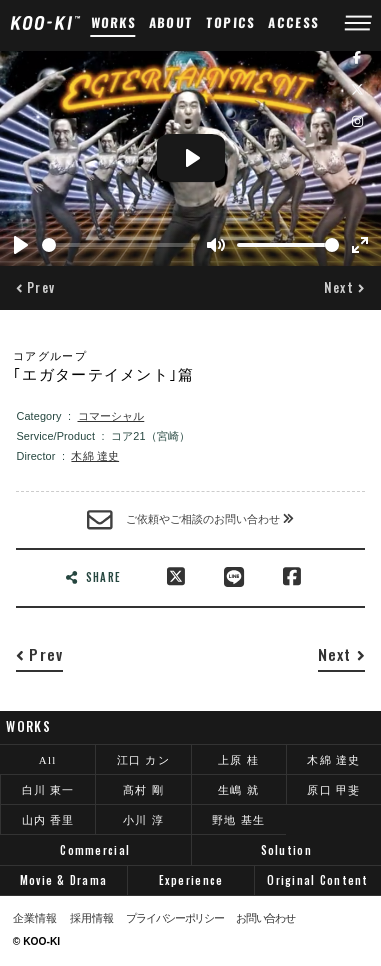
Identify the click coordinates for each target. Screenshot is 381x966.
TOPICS (231, 22)
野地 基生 (238, 820)
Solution (286, 850)
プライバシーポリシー (174, 918)
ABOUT (171, 22)
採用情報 (92, 918)
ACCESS (294, 22)
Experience (191, 880)
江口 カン (143, 760)
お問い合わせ (265, 918)
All (48, 760)
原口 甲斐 (333, 790)
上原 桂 (238, 760)
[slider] (118, 245)
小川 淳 (143, 820)
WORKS (113, 22)
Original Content (317, 880)
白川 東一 (48, 790)
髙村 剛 (143, 790)
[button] (35, 287)
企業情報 (35, 918)
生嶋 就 (238, 790)
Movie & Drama (64, 880)
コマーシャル (111, 416)
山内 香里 (48, 820)
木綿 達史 (95, 456)
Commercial (95, 850)
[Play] (21, 245)
